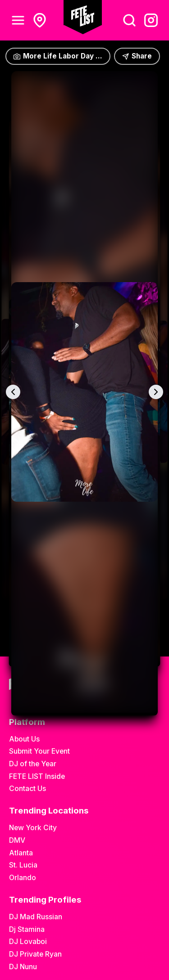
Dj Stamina (27, 929)
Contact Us (27, 789)
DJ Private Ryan (35, 954)
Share (137, 56)
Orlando (23, 878)
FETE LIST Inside (37, 776)
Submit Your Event (39, 751)
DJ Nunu (23, 967)
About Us (24, 739)
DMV (17, 840)
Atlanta (21, 853)
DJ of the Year (33, 764)
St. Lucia (23, 865)
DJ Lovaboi (28, 942)
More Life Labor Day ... (58, 56)
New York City (33, 828)
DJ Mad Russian (36, 917)
